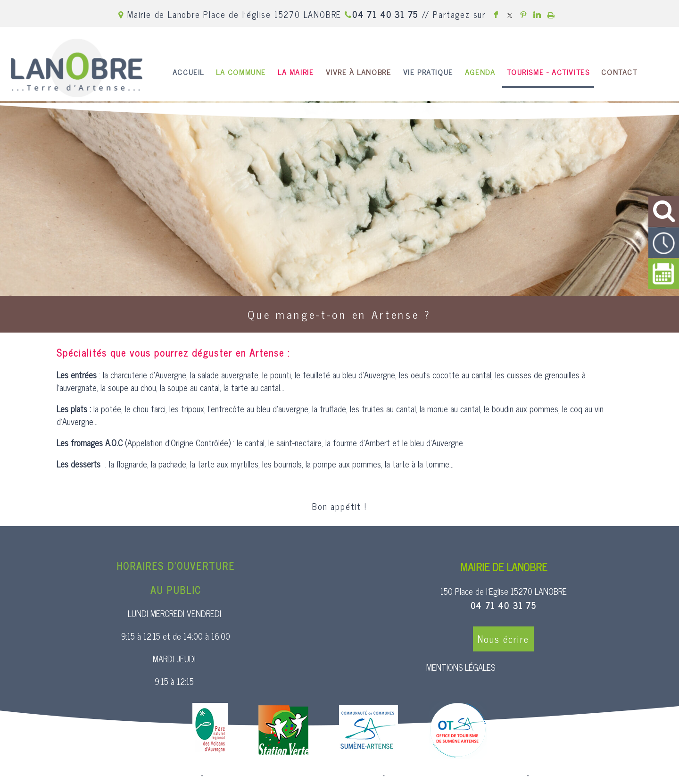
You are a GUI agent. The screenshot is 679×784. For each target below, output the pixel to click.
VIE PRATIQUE (428, 72)
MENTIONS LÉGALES (461, 667)
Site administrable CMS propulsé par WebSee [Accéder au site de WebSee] (456, 776)
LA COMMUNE (241, 72)
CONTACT (619, 72)
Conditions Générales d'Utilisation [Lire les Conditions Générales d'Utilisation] (582, 776)
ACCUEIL (188, 72)
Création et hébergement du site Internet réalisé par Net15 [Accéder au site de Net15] (293, 776)
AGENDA (480, 72)
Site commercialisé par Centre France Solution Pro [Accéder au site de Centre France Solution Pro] (123, 776)
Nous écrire (503, 639)
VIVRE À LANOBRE (359, 72)
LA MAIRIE (296, 72)
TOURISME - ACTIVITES (548, 72)
